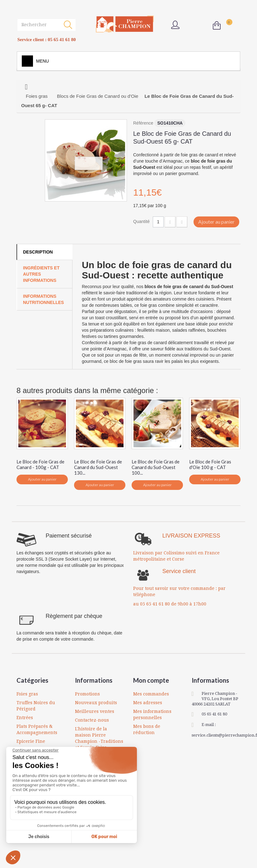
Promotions (87, 694)
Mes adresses (148, 703)
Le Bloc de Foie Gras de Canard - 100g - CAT (40, 464)
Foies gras (27, 694)
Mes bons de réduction (147, 729)
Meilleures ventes (95, 711)
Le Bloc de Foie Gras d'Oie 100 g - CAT (210, 464)
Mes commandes (151, 694)
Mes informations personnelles (152, 714)
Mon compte (151, 680)
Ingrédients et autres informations (41, 274)
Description (38, 252)
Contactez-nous (92, 720)
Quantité (141, 221)
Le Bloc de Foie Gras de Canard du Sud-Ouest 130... (98, 467)
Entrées (25, 718)
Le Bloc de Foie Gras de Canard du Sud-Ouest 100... (156, 467)
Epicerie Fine (31, 741)
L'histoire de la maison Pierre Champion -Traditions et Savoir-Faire (99, 738)
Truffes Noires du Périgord (36, 706)
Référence (143, 123)
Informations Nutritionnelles (43, 299)
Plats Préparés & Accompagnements (37, 729)
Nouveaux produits (96, 703)
